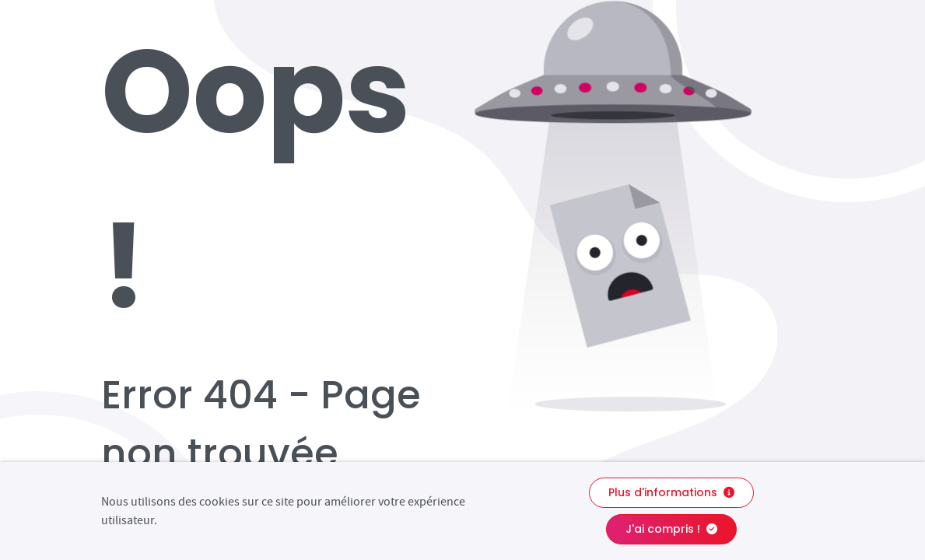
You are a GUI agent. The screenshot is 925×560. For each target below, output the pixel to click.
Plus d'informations (671, 492)
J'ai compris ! (671, 529)
